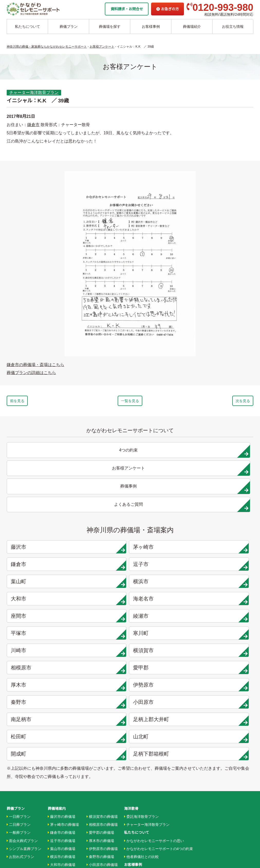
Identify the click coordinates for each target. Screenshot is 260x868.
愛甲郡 (225, 550)
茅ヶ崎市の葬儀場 (63, 669)
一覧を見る (130, 402)
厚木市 (38, 567)
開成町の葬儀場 (100, 749)
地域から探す (136, 755)
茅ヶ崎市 (100, 498)
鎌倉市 (33, 125)
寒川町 (225, 532)
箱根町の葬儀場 (100, 757)
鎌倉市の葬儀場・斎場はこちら (35, 365)
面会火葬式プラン (22, 685)
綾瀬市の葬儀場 (62, 733)
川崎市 (38, 550)
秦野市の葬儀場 (100, 701)
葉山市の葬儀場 (62, 693)
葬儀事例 (132, 725)
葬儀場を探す (110, 26)
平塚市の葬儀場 (62, 741)
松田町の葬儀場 (100, 733)
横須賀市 (100, 550)
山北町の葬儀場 (100, 741)
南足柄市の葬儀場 (102, 717)
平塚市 (163, 532)
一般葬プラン (19, 677)
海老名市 (225, 515)
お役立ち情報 (233, 26)
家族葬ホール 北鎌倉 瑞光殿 (147, 778)
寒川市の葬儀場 (62, 749)
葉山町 (38, 515)
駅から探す (134, 763)
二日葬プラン (19, 669)
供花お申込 (133, 827)
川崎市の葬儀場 (62, 757)
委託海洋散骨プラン (141, 661)
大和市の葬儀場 (62, 709)
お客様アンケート (140, 733)
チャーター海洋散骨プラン (34, 92)
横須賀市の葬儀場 (102, 661)
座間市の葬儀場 (62, 725)
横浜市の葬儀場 (62, 701)
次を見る (228, 402)
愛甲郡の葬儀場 (100, 677)
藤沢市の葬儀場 (62, 661)
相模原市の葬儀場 (102, 669)
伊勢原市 (100, 567)
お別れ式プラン (20, 701)
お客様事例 (151, 26)
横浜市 (100, 515)
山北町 (225, 584)
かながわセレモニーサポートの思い (154, 685)
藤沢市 (38, 498)
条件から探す (136, 770)
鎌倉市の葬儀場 (62, 677)
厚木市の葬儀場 (100, 685)
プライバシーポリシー (142, 818)
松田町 (163, 584)
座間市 (38, 532)
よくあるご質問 (137, 810)
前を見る (32, 402)
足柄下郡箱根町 (100, 601)
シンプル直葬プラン (24, 693)
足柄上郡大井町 (100, 584)
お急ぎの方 (168, 9)
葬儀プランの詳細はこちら (31, 373)
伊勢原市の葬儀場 (102, 693)
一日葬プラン (19, 661)
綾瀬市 (100, 532)
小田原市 (225, 567)
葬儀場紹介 (192, 26)
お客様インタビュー (141, 717)
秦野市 (163, 567)
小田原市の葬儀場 (102, 709)
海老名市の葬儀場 (63, 717)
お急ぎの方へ (135, 802)
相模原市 (163, 550)
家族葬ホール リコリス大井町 (148, 786)
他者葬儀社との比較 (141, 701)
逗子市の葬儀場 (62, 685)
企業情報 (131, 794)
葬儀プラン (69, 26)
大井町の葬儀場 (100, 725)
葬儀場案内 (57, 653)
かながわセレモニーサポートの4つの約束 (159, 693)
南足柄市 (38, 584)
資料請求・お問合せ (127, 9)
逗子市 (225, 498)
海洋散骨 (131, 653)
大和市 (163, 515)
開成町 (38, 601)
